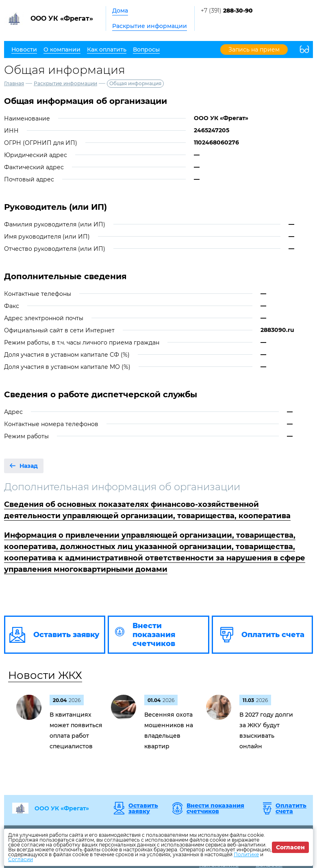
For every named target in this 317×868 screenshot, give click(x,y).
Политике (246, 854)
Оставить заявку (143, 808)
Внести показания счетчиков (215, 808)
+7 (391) (227, 11)
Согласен (290, 847)
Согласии (21, 859)
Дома (120, 11)
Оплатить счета (291, 808)
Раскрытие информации (150, 26)
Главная (14, 83)
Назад (29, 466)
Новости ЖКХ (45, 675)
